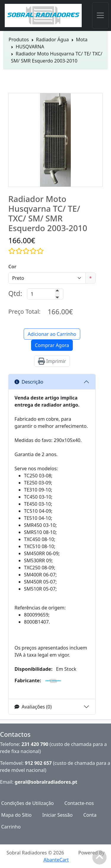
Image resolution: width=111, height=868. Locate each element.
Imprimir (52, 361)
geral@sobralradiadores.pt (46, 782)
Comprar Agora (52, 345)
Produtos (19, 40)
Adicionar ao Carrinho (52, 334)
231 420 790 (35, 744)
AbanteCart (56, 860)
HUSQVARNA (30, 47)
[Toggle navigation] (100, 15)
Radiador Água (53, 40)
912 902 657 (38, 763)
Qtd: (15, 293)
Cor (12, 267)
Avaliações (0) (33, 707)
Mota (82, 40)
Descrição (29, 382)
